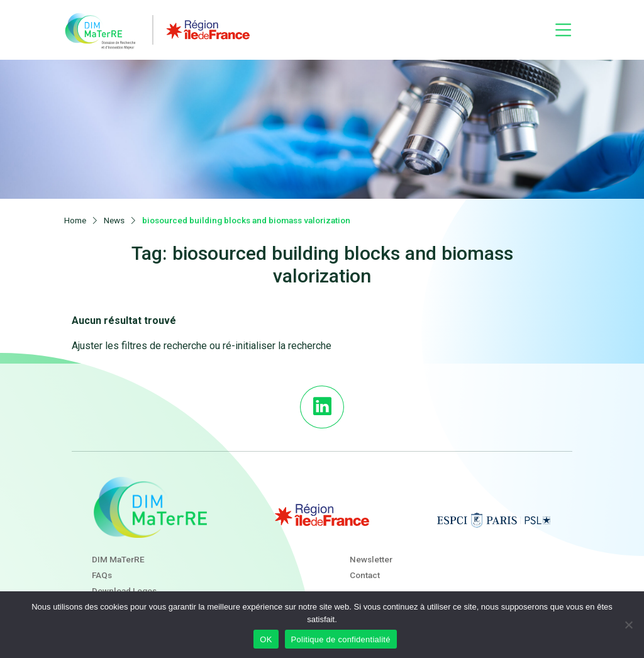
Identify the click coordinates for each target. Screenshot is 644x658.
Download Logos (124, 582)
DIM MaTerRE (118, 550)
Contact (365, 566)
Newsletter (371, 550)
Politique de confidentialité (341, 639)
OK (266, 639)
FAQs (102, 566)
